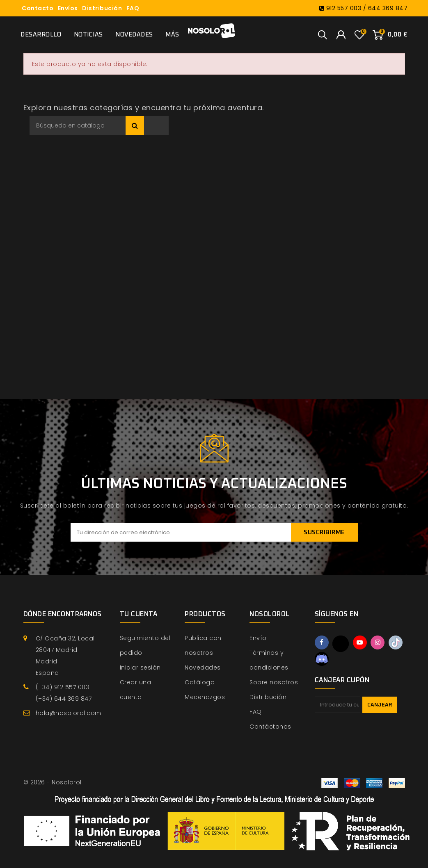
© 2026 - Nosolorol (53, 782)
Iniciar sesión (140, 668)
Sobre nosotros (274, 682)
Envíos (68, 8)
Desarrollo (41, 35)
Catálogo (200, 682)
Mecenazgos (205, 697)
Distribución (102, 8)
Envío (258, 638)
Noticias (88, 35)
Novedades (134, 35)
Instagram (378, 642)
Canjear (380, 705)
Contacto (38, 8)
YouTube (360, 642)
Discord (322, 659)
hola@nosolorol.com (69, 713)
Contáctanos (270, 727)
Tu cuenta (139, 614)
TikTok (396, 642)
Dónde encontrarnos (63, 614)
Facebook (322, 642)
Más (172, 35)
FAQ (133, 8)
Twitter (341, 644)
